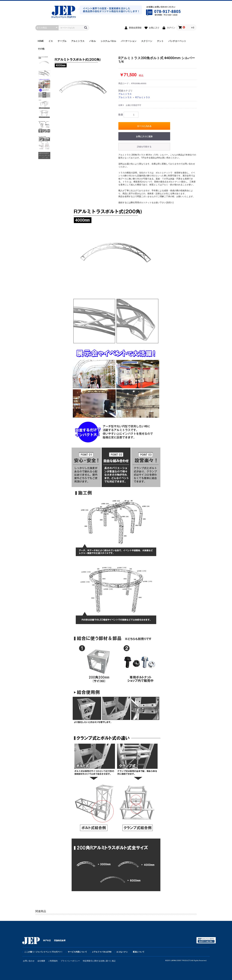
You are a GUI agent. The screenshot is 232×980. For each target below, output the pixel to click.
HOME (41, 41)
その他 (41, 49)
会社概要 (41, 961)
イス (51, 41)
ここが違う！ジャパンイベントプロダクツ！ (43, 952)
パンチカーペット (177, 41)
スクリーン (147, 41)
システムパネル (108, 41)
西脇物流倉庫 (60, 940)
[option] (83, 86)
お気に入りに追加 (144, 136)
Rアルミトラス (143, 97)
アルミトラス (78, 41)
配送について (139, 952)
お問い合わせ (29, 961)
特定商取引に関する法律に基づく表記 (99, 961)
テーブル (62, 41)
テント (160, 41)
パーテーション (129, 41)
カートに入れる (144, 126)
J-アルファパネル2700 (102, 952)
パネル (93, 41)
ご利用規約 (53, 961)
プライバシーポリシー (70, 961)
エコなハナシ (122, 952)
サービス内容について (77, 952)
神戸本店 (47, 940)
